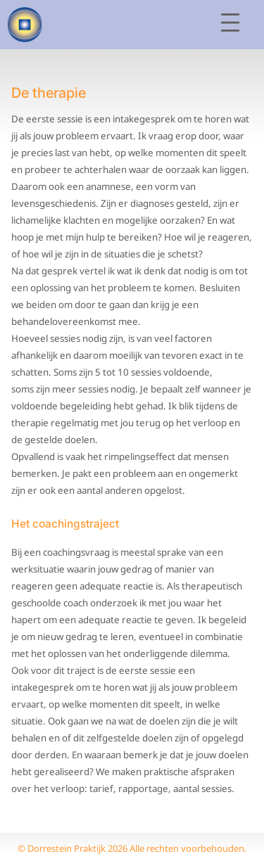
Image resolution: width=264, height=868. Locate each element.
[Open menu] (230, 23)
